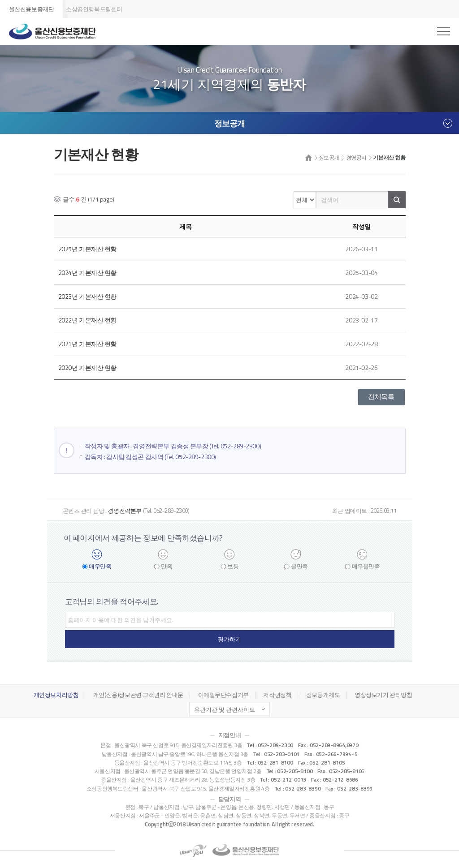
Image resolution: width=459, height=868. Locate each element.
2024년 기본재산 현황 (88, 272)
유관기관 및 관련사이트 (225, 709)
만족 (167, 566)
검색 (397, 200)
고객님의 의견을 (112, 602)
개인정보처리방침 (56, 695)
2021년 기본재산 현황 (88, 342)
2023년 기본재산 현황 (88, 295)
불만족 (299, 566)
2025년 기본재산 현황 (88, 249)
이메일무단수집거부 (223, 695)
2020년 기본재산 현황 (88, 365)
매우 (100, 566)
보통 (233, 566)
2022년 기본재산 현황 (88, 319)
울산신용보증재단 (32, 9)
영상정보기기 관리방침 (383, 695)
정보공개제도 (323, 695)
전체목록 (381, 394)
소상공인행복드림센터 (94, 9)
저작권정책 (277, 695)
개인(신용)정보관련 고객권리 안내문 (138, 695)
